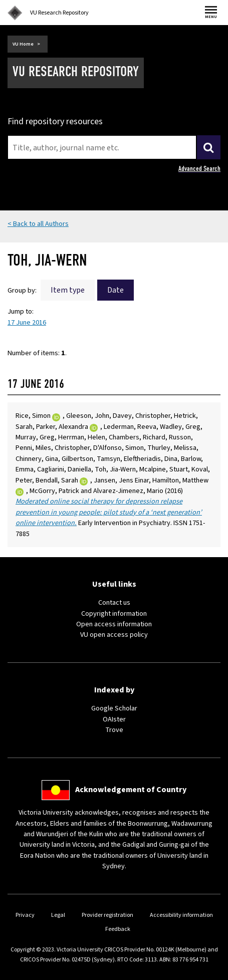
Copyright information (114, 614)
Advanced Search (199, 169)
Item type (68, 290)
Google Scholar (114, 708)
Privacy (25, 915)
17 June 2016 (27, 322)
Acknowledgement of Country (131, 790)
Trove (114, 730)
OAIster (114, 719)
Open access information (114, 624)
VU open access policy (114, 635)
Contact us (114, 602)
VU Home (23, 44)
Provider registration (107, 915)
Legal (58, 915)
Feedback (118, 929)
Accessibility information (181, 915)
